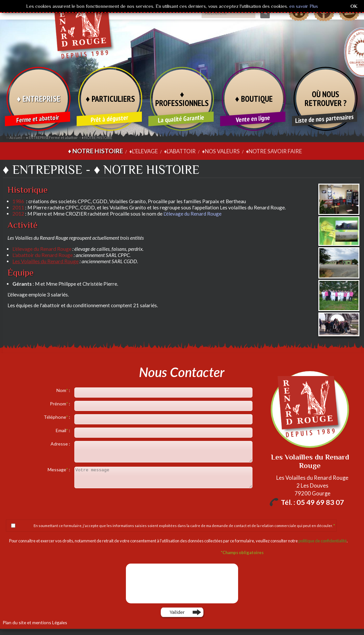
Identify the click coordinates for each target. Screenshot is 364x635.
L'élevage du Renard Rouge (192, 213)
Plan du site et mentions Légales (31, 622)
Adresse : (61, 443)
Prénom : (61, 403)
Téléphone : (57, 416)
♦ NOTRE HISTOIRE (97, 137)
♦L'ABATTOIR (180, 151)
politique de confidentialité (323, 540)
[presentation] (183, 583)
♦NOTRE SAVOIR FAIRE (268, 151)
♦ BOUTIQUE (254, 99)
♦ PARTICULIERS (110, 99)
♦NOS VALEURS (218, 151)
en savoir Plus (303, 6)
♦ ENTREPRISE (38, 99)
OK (354, 6)
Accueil (16, 137)
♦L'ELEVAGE (146, 151)
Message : (59, 469)
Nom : (64, 390)
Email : (63, 430)
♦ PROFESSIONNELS (182, 98)
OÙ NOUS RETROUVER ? (326, 98)
